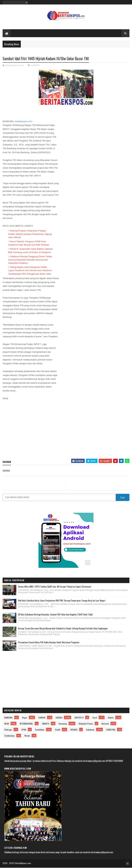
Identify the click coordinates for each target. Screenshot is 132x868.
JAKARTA (46, 724)
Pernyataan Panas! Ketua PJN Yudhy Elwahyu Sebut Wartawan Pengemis (49, 642)
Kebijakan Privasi (86, 724)
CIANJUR (42, 718)
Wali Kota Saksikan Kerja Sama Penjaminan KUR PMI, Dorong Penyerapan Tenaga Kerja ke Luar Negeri (62, 601)
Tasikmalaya (9, 736)
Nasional (105, 724)
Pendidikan (40, 730)
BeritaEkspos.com (23, 863)
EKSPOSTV (79, 718)
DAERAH (35, 66)
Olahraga (8, 730)
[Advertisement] (66, 431)
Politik (58, 730)
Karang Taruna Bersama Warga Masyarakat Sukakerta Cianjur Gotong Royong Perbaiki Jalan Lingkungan (63, 629)
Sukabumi (90, 730)
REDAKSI (74, 730)
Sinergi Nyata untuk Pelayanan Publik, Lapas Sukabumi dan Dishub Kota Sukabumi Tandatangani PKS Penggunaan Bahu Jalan (30, 271)
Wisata (27, 736)
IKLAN (7, 724)
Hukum (111, 718)
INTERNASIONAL (26, 724)
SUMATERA (111, 730)
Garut (95, 718)
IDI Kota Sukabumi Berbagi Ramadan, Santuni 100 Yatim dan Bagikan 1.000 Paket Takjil (55, 615)
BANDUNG (8, 718)
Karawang (63, 724)
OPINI (24, 730)
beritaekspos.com (23, 122)
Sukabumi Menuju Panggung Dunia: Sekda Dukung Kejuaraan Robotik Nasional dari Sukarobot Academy (30, 260)
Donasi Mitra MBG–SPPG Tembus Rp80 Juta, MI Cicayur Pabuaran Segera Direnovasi (55, 587)
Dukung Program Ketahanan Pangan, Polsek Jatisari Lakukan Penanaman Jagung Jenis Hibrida (30, 234)
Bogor (25, 718)
